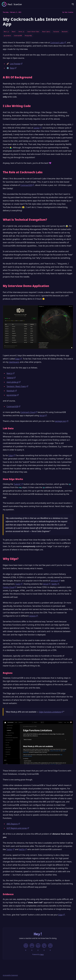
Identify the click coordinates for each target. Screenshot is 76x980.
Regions (8, 673)
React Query (46, 32)
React (14, 32)
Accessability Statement (10, 975)
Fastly (19, 584)
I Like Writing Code (17, 106)
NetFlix (23, 849)
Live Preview (16, 64)
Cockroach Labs (58, 43)
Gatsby (38, 128)
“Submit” (18, 484)
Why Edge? (11, 559)
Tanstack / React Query (17, 386)
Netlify (55, 584)
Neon (42, 955)
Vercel (43, 415)
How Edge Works (13, 479)
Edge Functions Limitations (51, 712)
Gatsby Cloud (10, 587)
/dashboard (14, 362)
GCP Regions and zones (18, 828)
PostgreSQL (28, 36)
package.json (62, 421)
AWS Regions (13, 824)
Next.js (6, 32)
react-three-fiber (33, 32)
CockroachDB (18, 36)
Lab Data (8, 428)
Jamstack (55, 581)
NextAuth (65, 32)
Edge (19, 359)
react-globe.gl (14, 382)
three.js (21, 32)
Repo (13, 68)
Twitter (10, 849)
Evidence (8, 894)
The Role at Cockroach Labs (23, 172)
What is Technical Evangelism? (25, 220)
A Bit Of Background (17, 77)
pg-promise (7, 36)
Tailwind (56, 32)
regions (33, 616)
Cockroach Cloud (29, 412)
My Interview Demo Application (26, 286)
